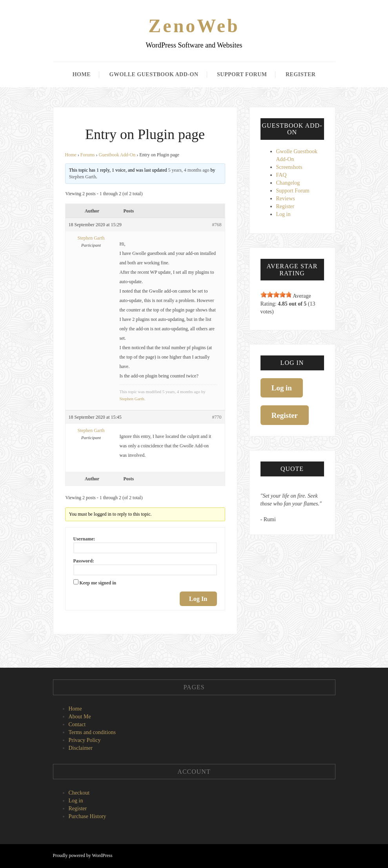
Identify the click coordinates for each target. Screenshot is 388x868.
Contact (77, 724)
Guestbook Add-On (117, 155)
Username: (84, 539)
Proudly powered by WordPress (83, 855)
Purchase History (87, 816)
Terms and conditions (92, 732)
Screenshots (289, 167)
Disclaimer (81, 748)
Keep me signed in (98, 583)
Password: (84, 561)
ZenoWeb (194, 26)
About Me (80, 717)
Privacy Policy (85, 740)
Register (301, 74)
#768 (217, 225)
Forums (88, 155)
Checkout (79, 793)
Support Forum (242, 74)
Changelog (288, 183)
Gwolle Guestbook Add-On (154, 74)
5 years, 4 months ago (189, 170)
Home (82, 74)
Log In (198, 599)
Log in (283, 214)
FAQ (281, 175)
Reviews (286, 199)
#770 (217, 417)
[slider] (276, 295)
